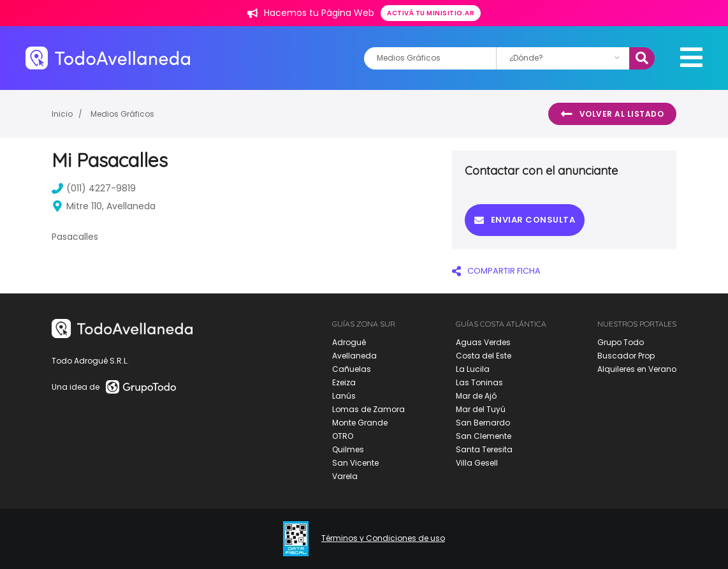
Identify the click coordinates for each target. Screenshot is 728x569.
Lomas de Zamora (368, 409)
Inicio (62, 114)
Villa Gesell (477, 463)
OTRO (343, 436)
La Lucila (473, 369)
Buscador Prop (626, 356)
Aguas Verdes (483, 342)
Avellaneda (354, 356)
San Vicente (355, 463)
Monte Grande (360, 423)
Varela (345, 476)
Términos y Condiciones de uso (383, 538)
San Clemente (484, 436)
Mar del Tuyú (481, 409)
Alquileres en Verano (637, 369)
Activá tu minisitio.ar (431, 13)
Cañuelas (352, 369)
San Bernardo (483, 423)
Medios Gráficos (122, 114)
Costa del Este (484, 356)
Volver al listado (612, 114)
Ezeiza (344, 382)
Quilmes (348, 449)
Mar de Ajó (476, 396)
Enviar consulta (525, 220)
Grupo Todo (621, 342)
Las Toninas (479, 382)
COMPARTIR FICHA (496, 271)
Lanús (344, 396)
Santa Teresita (484, 449)
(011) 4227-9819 (94, 188)
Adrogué (349, 342)
